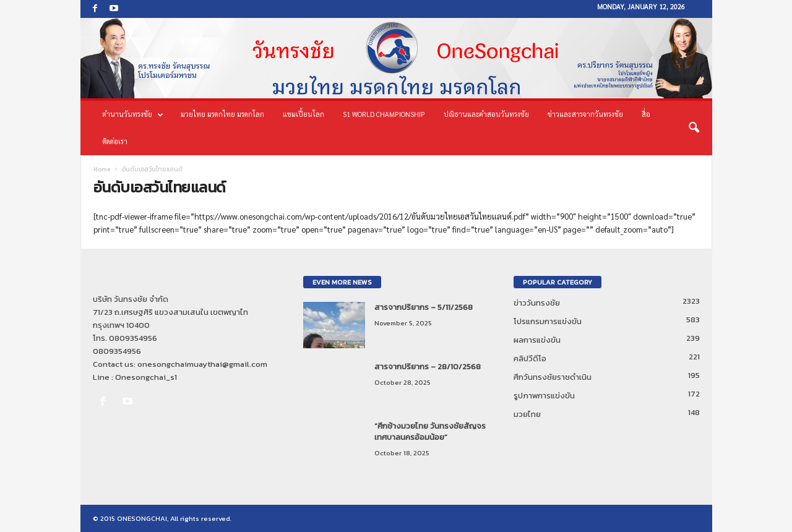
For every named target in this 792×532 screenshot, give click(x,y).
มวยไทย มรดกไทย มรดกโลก (222, 114)
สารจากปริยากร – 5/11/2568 (424, 307)
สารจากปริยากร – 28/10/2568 (428, 367)
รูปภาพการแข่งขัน (544, 396)
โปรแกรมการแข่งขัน (548, 321)
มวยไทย (527, 414)
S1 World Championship (384, 114)
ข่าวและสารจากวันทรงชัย (585, 114)
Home (102, 169)
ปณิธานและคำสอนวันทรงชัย (486, 114)
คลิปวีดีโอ (530, 358)
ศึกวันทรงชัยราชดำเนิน (553, 377)
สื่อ (646, 114)
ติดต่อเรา (115, 141)
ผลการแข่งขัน (537, 340)
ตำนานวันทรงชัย (133, 114)
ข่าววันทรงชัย (537, 303)
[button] (694, 128)
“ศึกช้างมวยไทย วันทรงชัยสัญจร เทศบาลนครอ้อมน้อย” (430, 431)
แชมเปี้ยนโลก (303, 114)
